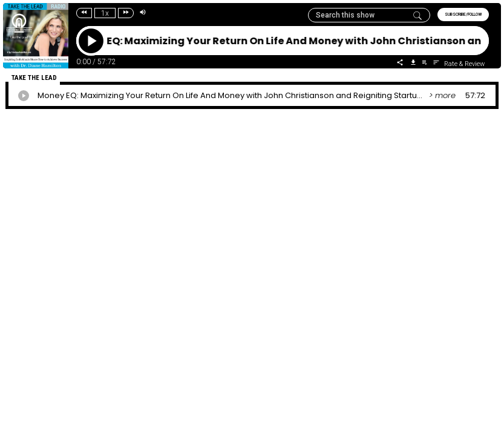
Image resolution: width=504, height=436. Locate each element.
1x (105, 13)
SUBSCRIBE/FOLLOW (463, 15)
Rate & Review (464, 64)
